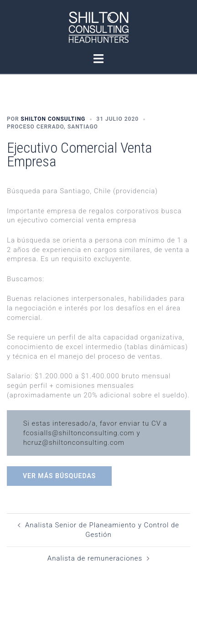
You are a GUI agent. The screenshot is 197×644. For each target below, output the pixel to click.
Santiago (83, 127)
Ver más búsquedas (59, 476)
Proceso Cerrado (35, 127)
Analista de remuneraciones (95, 558)
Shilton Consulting (53, 119)
